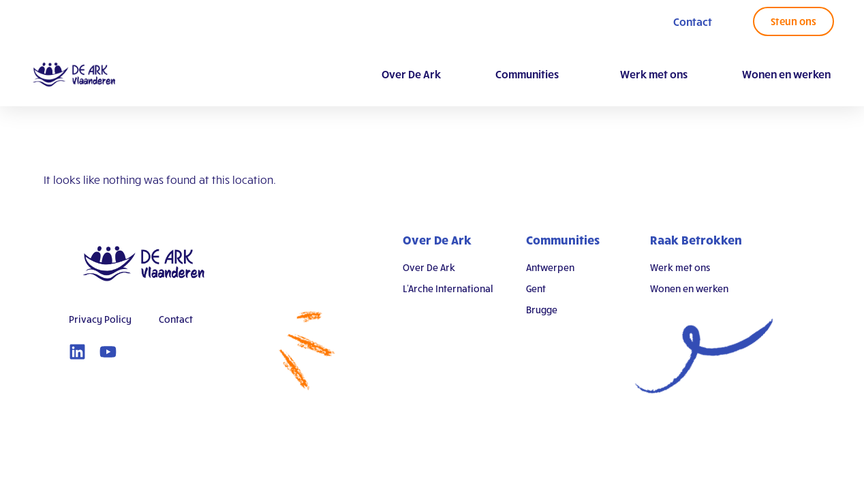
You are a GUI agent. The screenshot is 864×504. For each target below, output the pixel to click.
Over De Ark (411, 74)
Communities (530, 74)
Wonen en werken (786, 74)
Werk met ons (654, 74)
